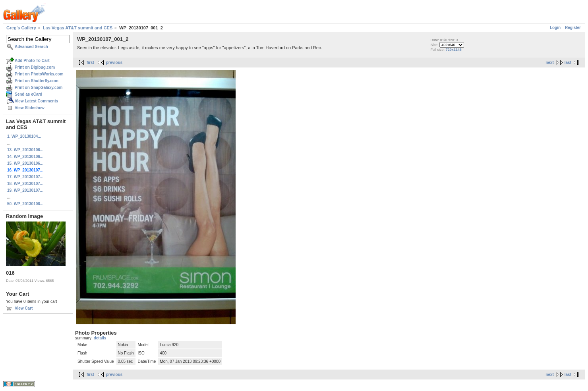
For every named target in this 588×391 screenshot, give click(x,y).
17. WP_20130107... (25, 177)
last (568, 63)
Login (555, 28)
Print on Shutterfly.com (37, 81)
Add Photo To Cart (32, 61)
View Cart (24, 308)
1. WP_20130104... (24, 136)
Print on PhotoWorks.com (39, 74)
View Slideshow (30, 108)
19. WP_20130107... (25, 190)
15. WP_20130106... (25, 163)
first (90, 63)
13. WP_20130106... (25, 150)
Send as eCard (28, 94)
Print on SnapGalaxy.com (39, 88)
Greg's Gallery (21, 28)
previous (114, 63)
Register (573, 28)
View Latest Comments (36, 101)
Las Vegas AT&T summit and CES (78, 28)
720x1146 (454, 50)
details (100, 338)
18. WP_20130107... (25, 184)
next (550, 63)
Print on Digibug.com (35, 67)
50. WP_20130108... (25, 204)
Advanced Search (31, 47)
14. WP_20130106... (25, 157)
